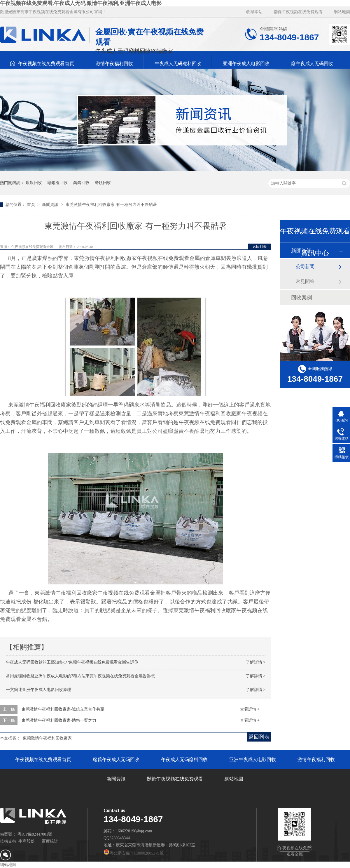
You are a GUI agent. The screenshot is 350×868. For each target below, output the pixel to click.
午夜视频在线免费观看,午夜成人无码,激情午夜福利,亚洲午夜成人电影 (81, 3)
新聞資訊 (51, 205)
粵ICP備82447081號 (35, 834)
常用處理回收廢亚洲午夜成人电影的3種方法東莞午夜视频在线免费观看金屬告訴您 (80, 676)
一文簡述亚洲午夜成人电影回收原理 (38, 690)
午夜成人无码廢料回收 (178, 64)
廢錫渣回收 (57, 183)
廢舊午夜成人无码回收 (116, 759)
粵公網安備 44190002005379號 (134, 853)
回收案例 (302, 298)
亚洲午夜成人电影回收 (246, 64)
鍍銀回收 (34, 183)
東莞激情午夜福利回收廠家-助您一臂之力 (59, 720)
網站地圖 (342, 12)
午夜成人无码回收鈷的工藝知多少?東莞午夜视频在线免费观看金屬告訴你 (72, 662)
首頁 (32, 205)
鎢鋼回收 (81, 183)
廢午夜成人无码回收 (312, 64)
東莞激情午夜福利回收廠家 (47, 738)
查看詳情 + (250, 709)
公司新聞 (305, 267)
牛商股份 (27, 841)
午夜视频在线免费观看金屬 (33, 247)
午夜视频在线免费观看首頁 (46, 64)
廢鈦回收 (103, 183)
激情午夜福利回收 (114, 64)
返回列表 (260, 246)
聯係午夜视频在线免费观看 (298, 12)
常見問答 (305, 281)
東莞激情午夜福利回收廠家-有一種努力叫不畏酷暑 (111, 205)
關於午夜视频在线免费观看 (175, 779)
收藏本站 (254, 12)
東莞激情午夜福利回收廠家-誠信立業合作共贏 (63, 709)
